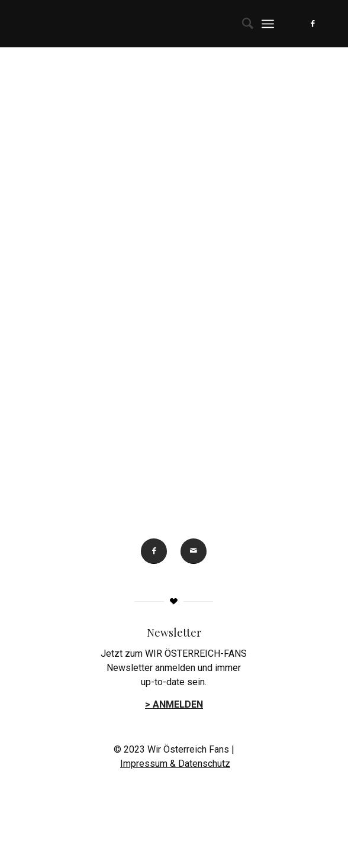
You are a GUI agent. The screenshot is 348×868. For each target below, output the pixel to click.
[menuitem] (242, 24)
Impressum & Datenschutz (175, 764)
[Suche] (242, 24)
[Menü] (268, 24)
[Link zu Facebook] (313, 24)
